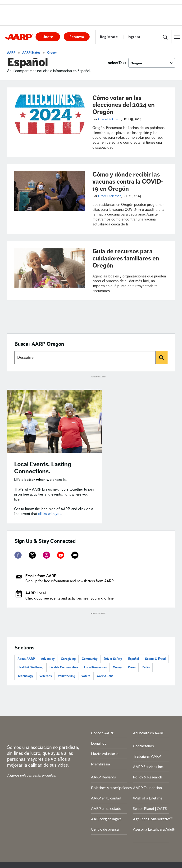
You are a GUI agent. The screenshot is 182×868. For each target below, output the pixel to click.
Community (90, 659)
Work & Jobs (105, 676)
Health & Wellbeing (30, 667)
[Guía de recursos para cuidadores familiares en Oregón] (50, 268)
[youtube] (61, 555)
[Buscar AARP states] (85, 358)
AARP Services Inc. (148, 767)
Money (117, 667)
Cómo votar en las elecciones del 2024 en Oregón (124, 105)
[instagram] (46, 555)
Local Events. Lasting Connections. (43, 468)
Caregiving (68, 659)
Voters (86, 676)
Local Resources (95, 667)
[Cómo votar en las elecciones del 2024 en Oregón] (50, 114)
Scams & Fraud (155, 659)
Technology (25, 676)
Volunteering (66, 676)
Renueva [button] (77, 37)
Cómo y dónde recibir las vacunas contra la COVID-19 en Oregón (128, 182)
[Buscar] (162, 358)
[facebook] (18, 555)
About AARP (26, 659)
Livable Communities (64, 667)
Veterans (45, 676)
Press (132, 667)
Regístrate (109, 37)
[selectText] (152, 63)
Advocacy (48, 659)
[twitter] (32, 555)
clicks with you (50, 514)
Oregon (52, 53)
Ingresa (134, 37)
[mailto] (75, 555)
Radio (146, 667)
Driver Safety (113, 659)
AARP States (31, 53)
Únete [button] (48, 37)
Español (134, 659)
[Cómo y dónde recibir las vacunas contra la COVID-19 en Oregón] (50, 191)
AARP (11, 53)
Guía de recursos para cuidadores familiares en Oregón (126, 258)
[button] (177, 37)
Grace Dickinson (110, 119)
